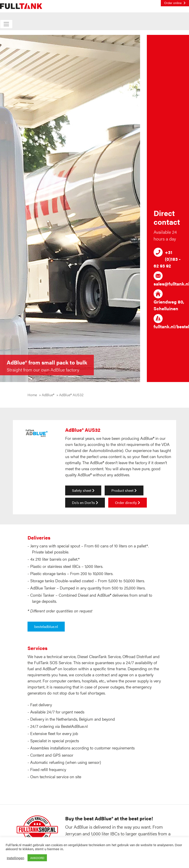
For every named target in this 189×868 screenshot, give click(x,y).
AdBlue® (48, 395)
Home (32, 395)
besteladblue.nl (46, 626)
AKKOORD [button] (37, 858)
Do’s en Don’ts (85, 503)
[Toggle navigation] (6, 24)
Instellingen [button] (15, 858)
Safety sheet (83, 490)
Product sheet (124, 490)
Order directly (128, 503)
